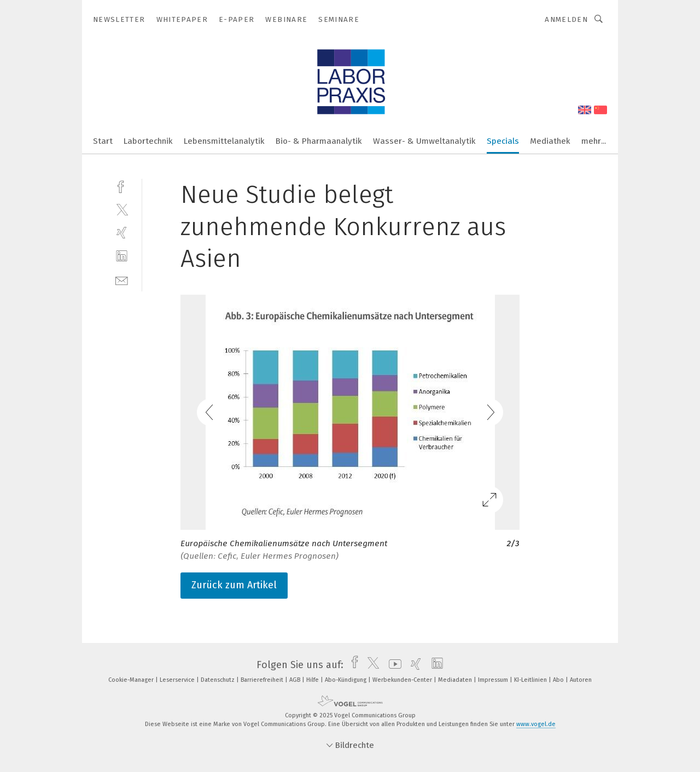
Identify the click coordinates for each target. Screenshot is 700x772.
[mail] (122, 280)
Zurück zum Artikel (234, 585)
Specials (503, 141)
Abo (559, 680)
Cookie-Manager (132, 680)
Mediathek (550, 141)
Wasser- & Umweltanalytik (424, 141)
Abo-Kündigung (346, 680)
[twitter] (122, 209)
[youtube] (392, 665)
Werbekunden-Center (403, 680)
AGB (296, 680)
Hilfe (313, 680)
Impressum (494, 680)
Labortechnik (148, 141)
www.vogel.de (536, 724)
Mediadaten (456, 680)
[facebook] (122, 186)
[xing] (122, 233)
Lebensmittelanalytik (224, 141)
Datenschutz (218, 680)
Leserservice (178, 680)
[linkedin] (122, 256)
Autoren (581, 680)
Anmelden (566, 19)
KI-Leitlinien (531, 680)
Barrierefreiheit (263, 680)
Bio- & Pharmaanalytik (319, 141)
